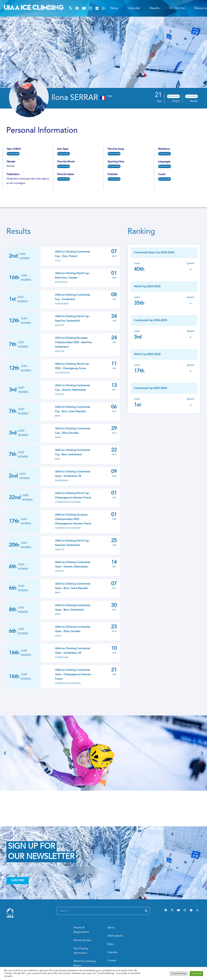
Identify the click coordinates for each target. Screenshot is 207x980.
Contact (112, 961)
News (110, 944)
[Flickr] (97, 8)
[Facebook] (77, 8)
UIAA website (115, 936)
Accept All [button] (196, 974)
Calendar (112, 952)
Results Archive (82, 940)
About (111, 928)
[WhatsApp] (104, 8)
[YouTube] (84, 8)
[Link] (28, 912)
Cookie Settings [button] (179, 974)
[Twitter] (71, 8)
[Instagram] (90, 8)
